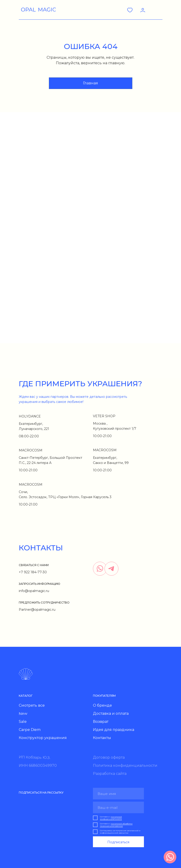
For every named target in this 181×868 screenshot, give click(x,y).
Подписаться (118, 842)
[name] (118, 794)
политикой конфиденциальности (111, 818)
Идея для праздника (114, 730)
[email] (118, 807)
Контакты (102, 738)
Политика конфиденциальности (125, 765)
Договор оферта (109, 757)
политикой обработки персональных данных (116, 825)
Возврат (101, 722)
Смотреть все (32, 705)
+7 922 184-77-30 (33, 572)
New (23, 714)
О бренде (102, 705)
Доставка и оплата (111, 713)
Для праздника (108, 838)
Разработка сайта (110, 774)
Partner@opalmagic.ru (37, 610)
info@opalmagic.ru (34, 591)
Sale (23, 722)
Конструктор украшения (43, 738)
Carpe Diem (30, 730)
